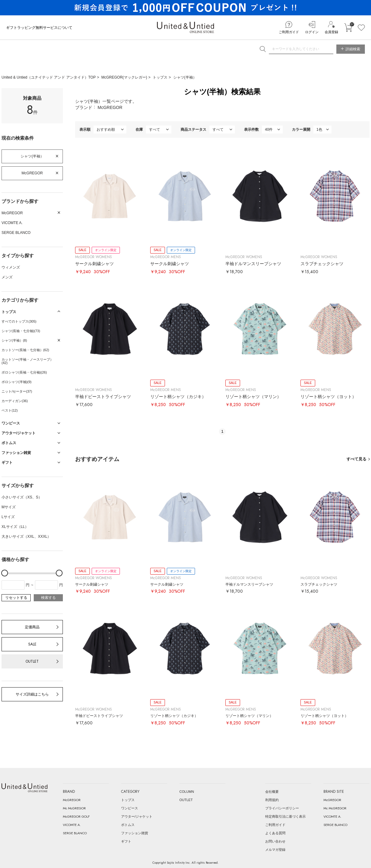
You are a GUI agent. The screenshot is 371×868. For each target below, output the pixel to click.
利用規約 (272, 800)
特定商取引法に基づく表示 (285, 816)
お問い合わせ (275, 841)
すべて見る (356, 459)
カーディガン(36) (15, 401)
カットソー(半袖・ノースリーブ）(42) (27, 361)
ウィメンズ (11, 267)
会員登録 (331, 32)
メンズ (7, 277)
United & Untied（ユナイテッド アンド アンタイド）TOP (49, 77)
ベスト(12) (10, 410)
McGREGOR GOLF (76, 816)
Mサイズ (9, 507)
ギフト (126, 841)
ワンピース (130, 808)
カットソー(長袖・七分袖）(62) (25, 350)
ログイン (312, 32)
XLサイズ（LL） (15, 527)
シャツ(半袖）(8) (14, 340)
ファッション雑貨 (135, 833)
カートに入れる (348, 28)
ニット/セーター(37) (17, 391)
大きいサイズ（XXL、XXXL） (26, 537)
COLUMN (187, 792)
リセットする (16, 598)
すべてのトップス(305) (19, 321)
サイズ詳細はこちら (32, 694)
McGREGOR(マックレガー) (124, 77)
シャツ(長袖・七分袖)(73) (21, 331)
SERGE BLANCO (16, 233)
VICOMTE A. (12, 223)
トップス (160, 77)
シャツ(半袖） (185, 77)
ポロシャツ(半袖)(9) (17, 382)
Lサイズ (8, 517)
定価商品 (32, 627)
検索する (48, 598)
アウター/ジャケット (137, 816)
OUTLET (32, 661)
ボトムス (128, 825)
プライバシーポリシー (282, 808)
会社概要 (272, 792)
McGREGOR (32, 173)
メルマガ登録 (275, 850)
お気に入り (361, 28)
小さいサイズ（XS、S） (22, 497)
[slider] (5, 573)
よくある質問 (275, 833)
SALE (32, 644)
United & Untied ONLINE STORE (185, 27)
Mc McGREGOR (74, 808)
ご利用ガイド (289, 32)
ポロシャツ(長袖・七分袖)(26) (24, 372)
